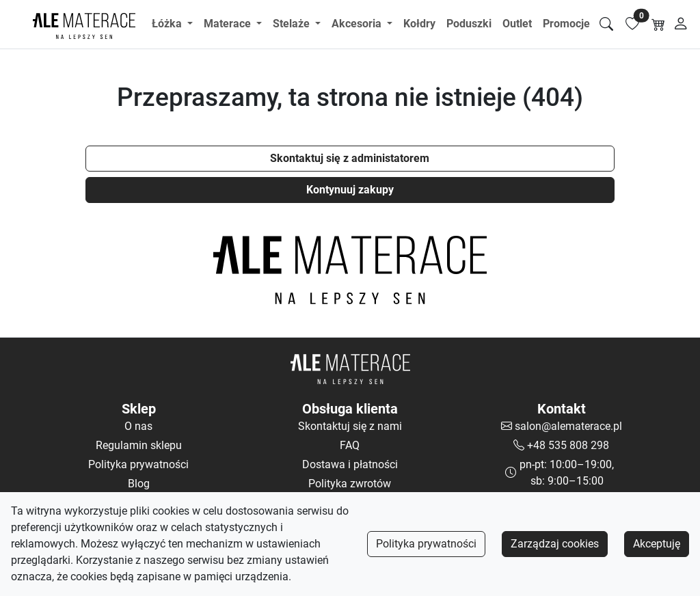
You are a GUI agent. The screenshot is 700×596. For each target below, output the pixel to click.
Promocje (566, 24)
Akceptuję (657, 544)
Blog (139, 484)
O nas (138, 426)
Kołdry (419, 24)
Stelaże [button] (293, 24)
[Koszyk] (658, 24)
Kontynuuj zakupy (350, 190)
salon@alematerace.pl (568, 426)
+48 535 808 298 (568, 445)
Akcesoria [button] (358, 24)
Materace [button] (229, 24)
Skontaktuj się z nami (350, 426)
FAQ (350, 445)
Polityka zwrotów (350, 484)
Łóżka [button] (168, 24)
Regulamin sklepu (139, 445)
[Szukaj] (606, 24)
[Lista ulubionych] (632, 24)
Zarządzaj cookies (555, 544)
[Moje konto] (681, 24)
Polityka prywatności (426, 544)
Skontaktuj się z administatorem (350, 158)
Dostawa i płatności (350, 464)
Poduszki (469, 24)
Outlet (517, 24)
